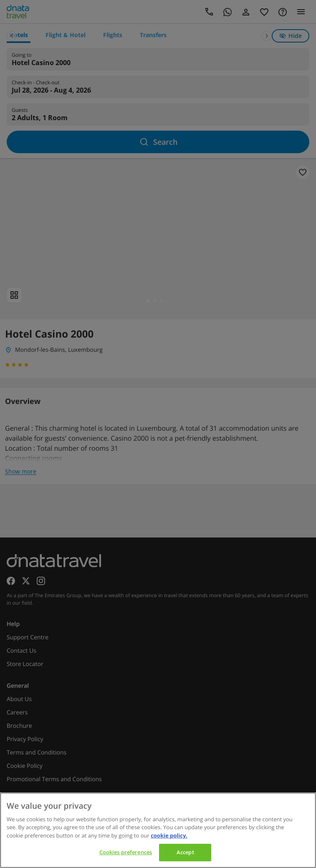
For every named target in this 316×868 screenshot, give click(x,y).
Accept (185, 852)
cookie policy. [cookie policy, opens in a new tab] (169, 835)
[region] (158, 830)
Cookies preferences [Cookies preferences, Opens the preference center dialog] (126, 852)
